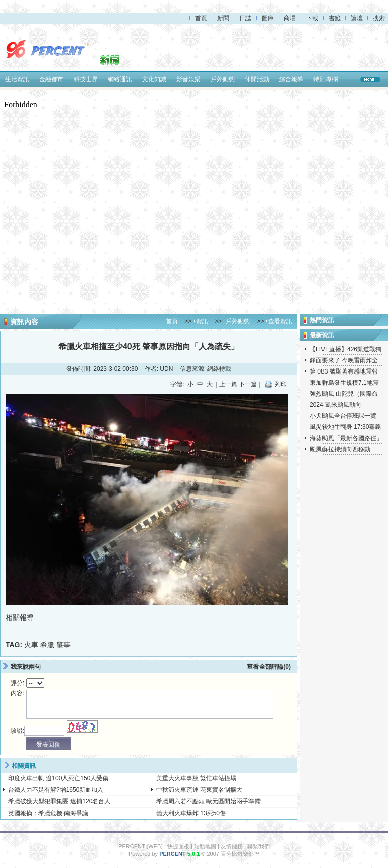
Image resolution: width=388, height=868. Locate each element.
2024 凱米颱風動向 (336, 405)
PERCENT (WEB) (141, 846)
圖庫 (268, 18)
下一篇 (248, 384)
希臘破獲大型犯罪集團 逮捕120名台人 (59, 801)
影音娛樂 (188, 79)
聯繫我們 (258, 846)
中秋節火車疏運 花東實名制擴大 (199, 790)
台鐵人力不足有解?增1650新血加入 (56, 790)
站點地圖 (205, 846)
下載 (312, 18)
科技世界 (86, 79)
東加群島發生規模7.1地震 (344, 383)
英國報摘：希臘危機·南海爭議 (48, 813)
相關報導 (20, 617)
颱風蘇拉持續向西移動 (340, 449)
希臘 (47, 645)
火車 (31, 645)
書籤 (335, 18)
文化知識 (154, 79)
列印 (281, 384)
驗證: (17, 731)
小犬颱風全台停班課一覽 (343, 416)
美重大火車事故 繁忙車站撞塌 (196, 778)
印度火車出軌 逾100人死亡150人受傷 (58, 778)
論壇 (357, 18)
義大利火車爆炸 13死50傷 (191, 813)
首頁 (201, 18)
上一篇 (228, 384)
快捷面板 (178, 846)
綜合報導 (291, 79)
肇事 (63, 645)
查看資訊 (280, 321)
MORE (370, 79)
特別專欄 (326, 79)
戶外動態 (223, 79)
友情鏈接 (232, 846)
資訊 (202, 321)
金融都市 (51, 79)
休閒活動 (257, 79)
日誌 (245, 18)
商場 (290, 18)
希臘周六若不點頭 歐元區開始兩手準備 (208, 801)
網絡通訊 (120, 79)
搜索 (379, 18)
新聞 (223, 18)
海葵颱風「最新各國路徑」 (346, 438)
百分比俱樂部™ (240, 854)
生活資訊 (17, 79)
